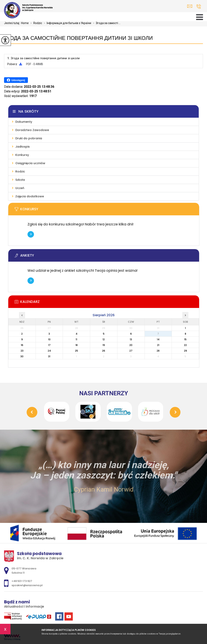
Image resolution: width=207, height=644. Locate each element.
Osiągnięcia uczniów (30, 163)
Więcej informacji (31, 234)
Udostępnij (16, 80)
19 (104, 345)
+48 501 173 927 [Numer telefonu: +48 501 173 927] (22, 581)
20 (131, 345)
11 (76, 339)
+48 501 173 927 (199, 6)
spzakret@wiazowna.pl (190, 6)
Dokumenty (24, 122)
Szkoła (20, 180)
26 (104, 351)
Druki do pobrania (29, 138)
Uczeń (20, 188)
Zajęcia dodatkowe (30, 196)
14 (158, 339)
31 (49, 356)
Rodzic (35, 23)
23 (22, 351)
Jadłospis (23, 147)
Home (25, 23)
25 (77, 351)
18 (77, 345)
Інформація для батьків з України (67, 23)
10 (49, 339)
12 (104, 339)
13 (131, 339)
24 (49, 351)
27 (131, 351)
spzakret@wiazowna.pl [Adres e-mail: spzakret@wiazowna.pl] (27, 585)
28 (158, 351)
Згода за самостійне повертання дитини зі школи (78, 38)
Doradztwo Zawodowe (32, 130)
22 (185, 345)
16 (22, 345)
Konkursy (22, 155)
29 (185, 351)
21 (158, 345)
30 (22, 356)
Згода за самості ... (106, 23)
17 (49, 345)
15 (185, 339)
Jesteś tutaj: (13, 23)
